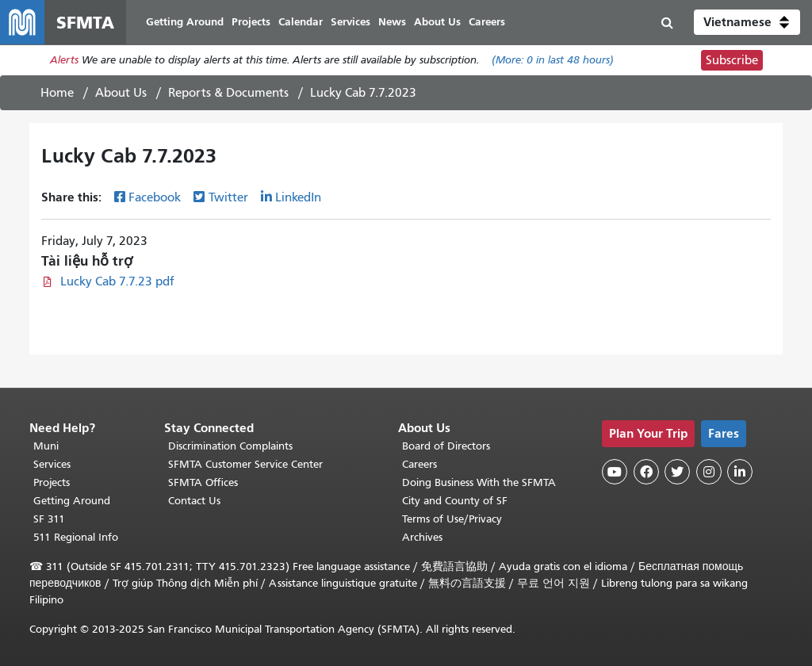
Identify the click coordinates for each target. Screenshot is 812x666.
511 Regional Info (76, 537)
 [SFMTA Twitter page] (677, 472)
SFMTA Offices (203, 482)
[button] (747, 22)
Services (52, 464)
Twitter (228, 197)
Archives (422, 537)
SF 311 (49, 519)
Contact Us (194, 501)
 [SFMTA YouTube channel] (615, 472)
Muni (46, 446)
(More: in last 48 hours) (553, 61)
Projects (52, 482)
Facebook (155, 197)
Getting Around (72, 501)
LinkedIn (298, 197)
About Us (121, 93)
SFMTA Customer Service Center (245, 464)
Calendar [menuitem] (301, 22)
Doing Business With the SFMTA (479, 482)
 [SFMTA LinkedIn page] (740, 472)
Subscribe (732, 60)
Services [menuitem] (350, 22)
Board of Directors (446, 446)
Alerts (64, 61)
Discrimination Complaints (230, 446)
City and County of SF (455, 501)
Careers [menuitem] (487, 22)
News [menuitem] (392, 22)
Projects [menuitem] (251, 22)
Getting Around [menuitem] (185, 22)
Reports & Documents (228, 93)
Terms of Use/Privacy (452, 519)
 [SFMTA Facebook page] (646, 472)
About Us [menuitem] (437, 22)
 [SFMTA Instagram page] (709, 472)
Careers (419, 464)
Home (57, 93)
